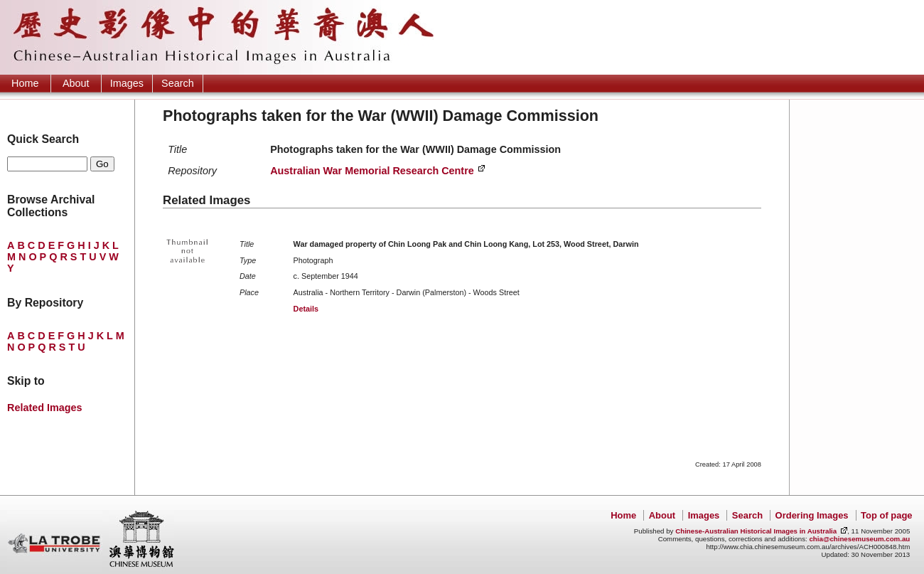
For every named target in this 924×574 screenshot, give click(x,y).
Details (306, 309)
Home (25, 83)
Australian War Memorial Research (372, 171)
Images (127, 83)
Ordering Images (812, 515)
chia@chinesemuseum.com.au (859, 539)
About (76, 83)
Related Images (45, 408)
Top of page (886, 515)
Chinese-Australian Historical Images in (756, 531)
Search (178, 83)
